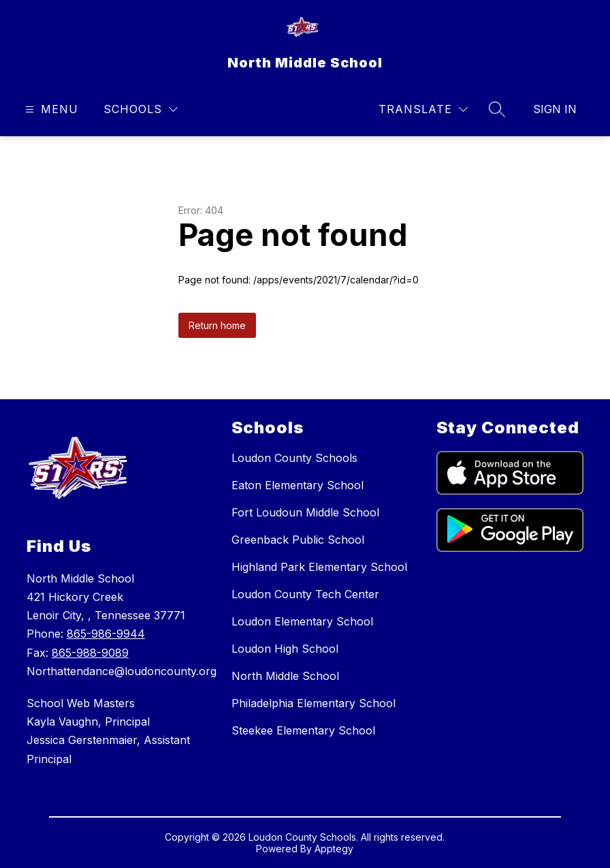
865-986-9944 (106, 634)
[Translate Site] (423, 109)
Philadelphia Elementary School (314, 703)
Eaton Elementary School (298, 485)
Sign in (555, 109)
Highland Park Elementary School (319, 567)
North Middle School (285, 676)
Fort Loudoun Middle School (305, 512)
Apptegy (334, 849)
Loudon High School (285, 649)
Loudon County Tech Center (305, 594)
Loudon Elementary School (302, 621)
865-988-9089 (90, 653)
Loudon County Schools (294, 458)
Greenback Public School (298, 540)
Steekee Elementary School (303, 730)
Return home (217, 325)
